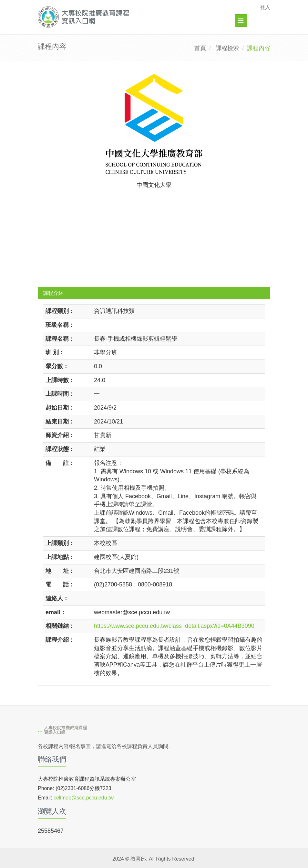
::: (40, 730)
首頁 (200, 48)
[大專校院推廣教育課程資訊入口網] (132, 17)
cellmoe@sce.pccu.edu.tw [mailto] (84, 798)
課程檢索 (227, 48)
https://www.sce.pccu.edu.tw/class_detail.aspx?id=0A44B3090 (174, 626)
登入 (265, 7)
